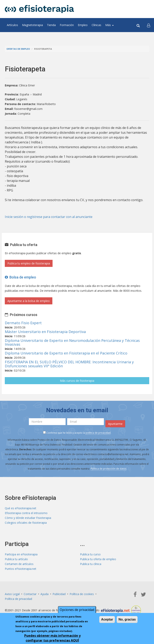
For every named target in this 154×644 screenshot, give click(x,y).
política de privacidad (98, 433)
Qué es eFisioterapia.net (21, 508)
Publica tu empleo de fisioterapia (29, 263)
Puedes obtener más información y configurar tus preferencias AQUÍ (52, 638)
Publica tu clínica (91, 564)
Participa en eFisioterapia (21, 554)
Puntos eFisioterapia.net (21, 569)
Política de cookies (82, 594)
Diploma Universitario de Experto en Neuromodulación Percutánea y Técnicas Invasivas (72, 342)
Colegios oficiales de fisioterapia (26, 523)
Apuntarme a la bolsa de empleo (29, 301)
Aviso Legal (12, 594)
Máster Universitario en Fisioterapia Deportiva (45, 332)
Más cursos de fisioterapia (77, 381)
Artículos (12, 25)
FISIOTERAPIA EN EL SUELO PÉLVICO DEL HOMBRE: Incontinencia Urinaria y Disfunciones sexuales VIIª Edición (69, 364)
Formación (67, 25)
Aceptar (107, 619)
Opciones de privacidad (77, 610)
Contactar (30, 594)
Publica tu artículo (16, 559)
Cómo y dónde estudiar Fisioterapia (28, 518)
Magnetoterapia (32, 25)
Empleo (83, 25)
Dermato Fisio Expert (23, 323)
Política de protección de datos (108, 469)
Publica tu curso (90, 554)
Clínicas (96, 25)
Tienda (51, 25)
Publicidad (59, 594)
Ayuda (45, 594)
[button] (149, 25)
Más (109, 25)
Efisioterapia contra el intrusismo (26, 513)
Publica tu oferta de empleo (98, 559)
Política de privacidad (18, 599)
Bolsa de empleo (20, 277)
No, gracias (127, 619)
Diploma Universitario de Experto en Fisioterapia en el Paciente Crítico (66, 353)
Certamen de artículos (19, 564)
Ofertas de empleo (18, 49)
